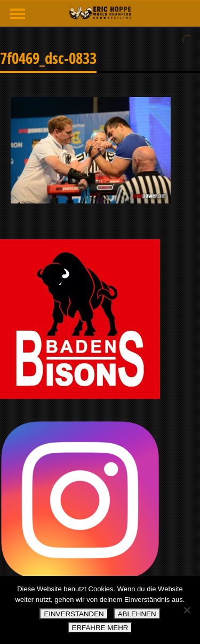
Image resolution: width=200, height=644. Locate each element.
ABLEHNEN (137, 614)
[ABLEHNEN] (187, 610)
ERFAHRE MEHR (100, 628)
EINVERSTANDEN (74, 614)
